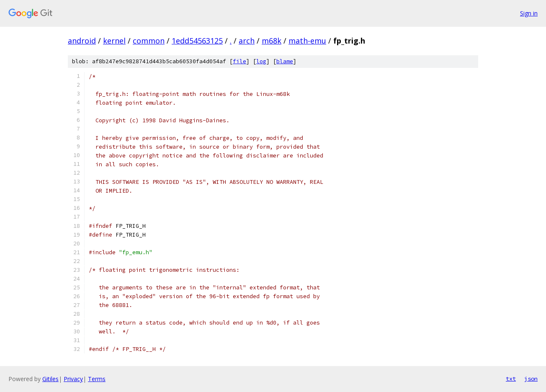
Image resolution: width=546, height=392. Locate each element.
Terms (97, 379)
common (149, 41)
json (531, 379)
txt (511, 379)
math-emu (307, 41)
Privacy (73, 379)
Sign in (529, 13)
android (82, 41)
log (261, 61)
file (240, 61)
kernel (114, 41)
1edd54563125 (197, 41)
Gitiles (50, 379)
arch (247, 41)
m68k (272, 41)
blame (285, 61)
